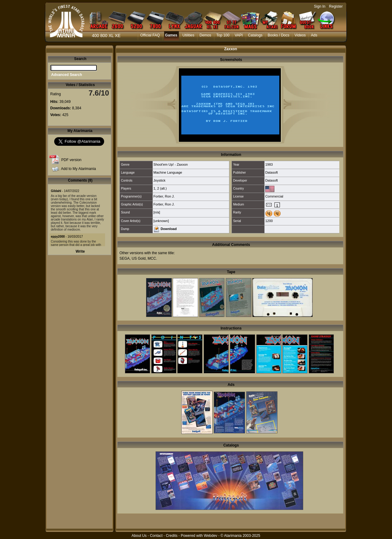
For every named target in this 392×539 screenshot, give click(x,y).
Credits (171, 536)
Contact (156, 536)
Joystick (159, 180)
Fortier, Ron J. (164, 196)
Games (171, 35)
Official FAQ (150, 35)
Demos (205, 35)
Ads (314, 35)
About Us (139, 536)
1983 (269, 164)
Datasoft (271, 172)
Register (336, 6)
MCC (152, 258)
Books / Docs (279, 35)
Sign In (320, 6)
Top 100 (223, 35)
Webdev (211, 536)
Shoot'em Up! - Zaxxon (171, 164)
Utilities (188, 35)
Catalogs (255, 35)
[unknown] (161, 221)
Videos (300, 35)
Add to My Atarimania (78, 169)
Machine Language (168, 172)
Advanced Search (67, 75)
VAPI (239, 35)
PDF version (71, 160)
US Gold (139, 258)
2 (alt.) (162, 188)
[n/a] (157, 212)
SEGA (124, 258)
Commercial (274, 196)
